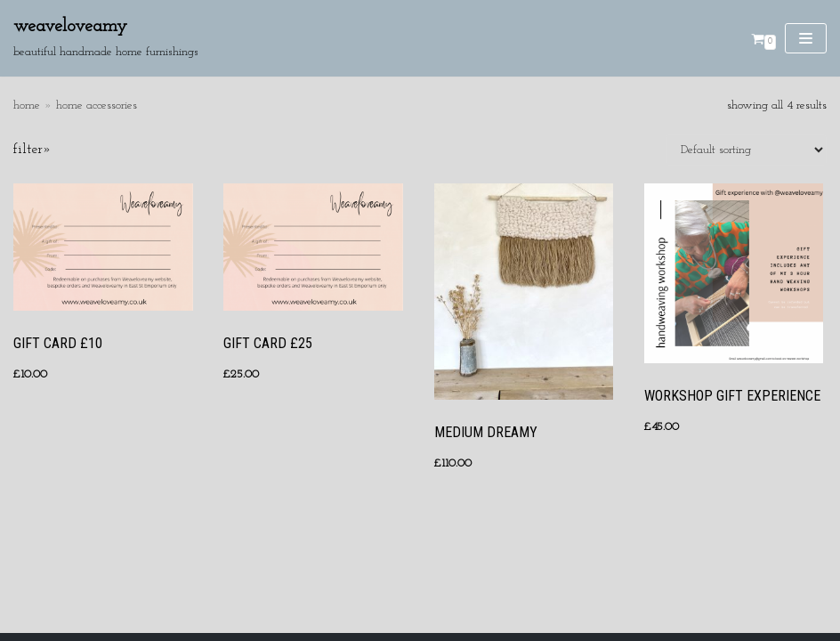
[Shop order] (746, 150)
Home (27, 105)
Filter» (32, 150)
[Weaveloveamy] (106, 38)
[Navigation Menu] (806, 38)
